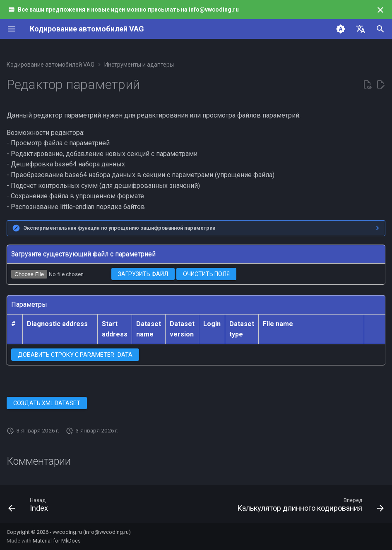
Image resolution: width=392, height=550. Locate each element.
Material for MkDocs (57, 541)
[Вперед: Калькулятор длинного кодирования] (309, 507)
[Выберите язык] (361, 29)
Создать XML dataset (47, 403)
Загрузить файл (143, 274)
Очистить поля (206, 274)
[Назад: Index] (30, 507)
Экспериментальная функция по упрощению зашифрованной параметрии (119, 228)
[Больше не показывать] (380, 10)
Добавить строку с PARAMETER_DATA (75, 355)
